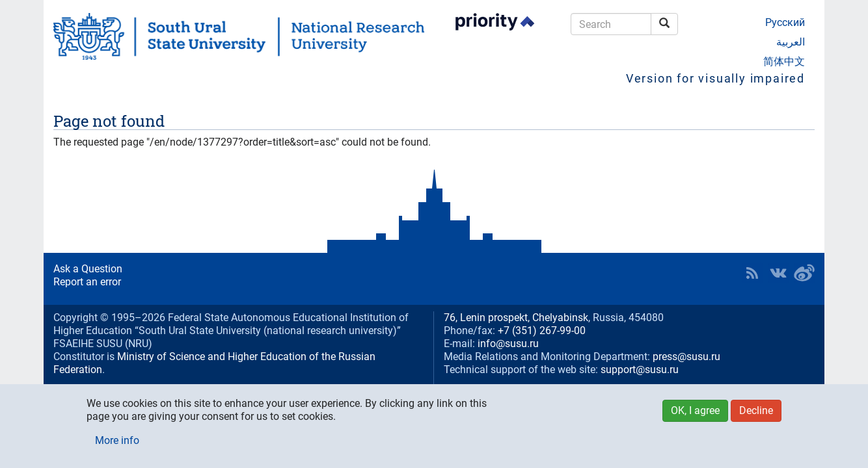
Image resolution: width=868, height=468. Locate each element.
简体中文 (784, 61)
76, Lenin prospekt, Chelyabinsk (516, 318)
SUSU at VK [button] (778, 273)
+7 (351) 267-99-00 (542, 331)
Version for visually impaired (715, 78)
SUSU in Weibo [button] (804, 273)
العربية (791, 42)
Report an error (87, 282)
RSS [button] (752, 273)
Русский (785, 22)
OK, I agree (695, 410)
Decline (756, 410)
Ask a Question (88, 269)
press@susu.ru (686, 357)
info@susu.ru (508, 344)
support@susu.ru (640, 370)
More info (117, 440)
